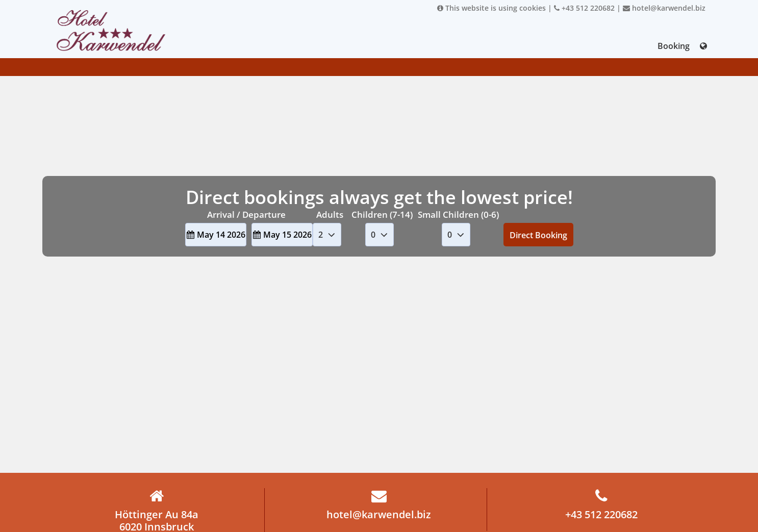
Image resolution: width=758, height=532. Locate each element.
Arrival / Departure (246, 214)
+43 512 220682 (584, 8)
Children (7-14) (382, 214)
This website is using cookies (491, 8)
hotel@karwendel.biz (664, 8)
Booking (674, 46)
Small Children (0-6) (458, 214)
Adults (330, 214)
